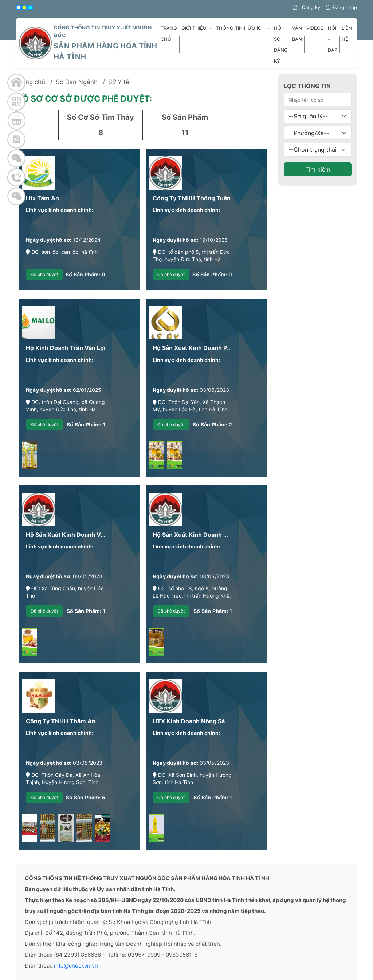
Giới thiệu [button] (195, 28)
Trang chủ (169, 34)
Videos (315, 28)
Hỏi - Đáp (333, 39)
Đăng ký (307, 7)
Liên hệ (347, 34)
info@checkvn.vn (76, 966)
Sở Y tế (119, 82)
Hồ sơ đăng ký (281, 44)
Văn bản (297, 34)
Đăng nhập (341, 7)
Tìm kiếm (318, 169)
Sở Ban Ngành (77, 82)
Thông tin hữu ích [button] (241, 28)
